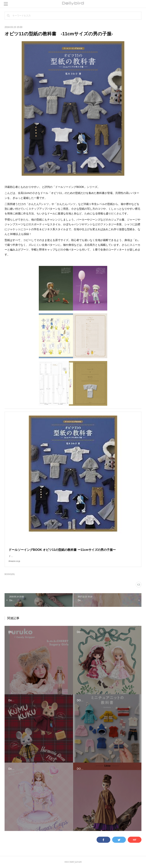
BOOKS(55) (10, 574)
